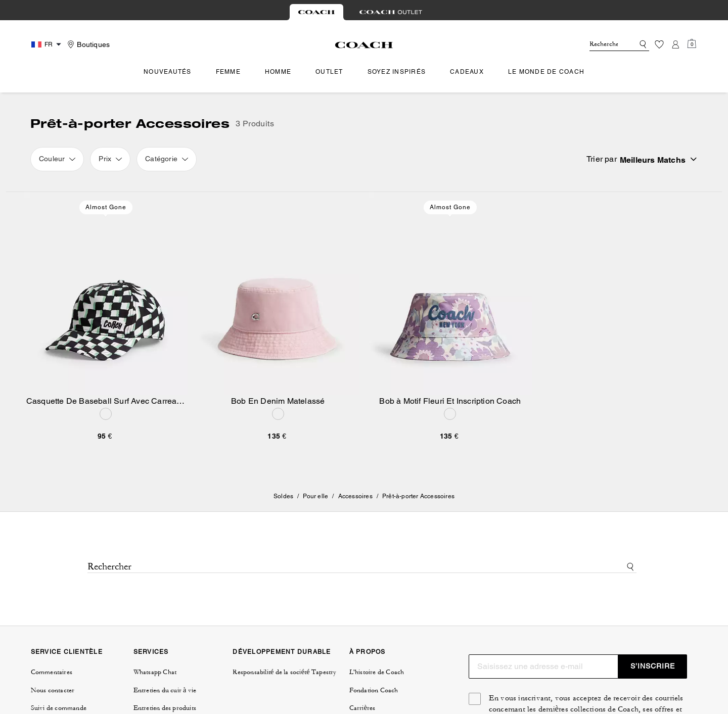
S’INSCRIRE (653, 666)
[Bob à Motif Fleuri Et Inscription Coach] (450, 294)
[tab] (316, 12)
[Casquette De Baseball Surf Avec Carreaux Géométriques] (106, 294)
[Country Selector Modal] (48, 44)
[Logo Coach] (364, 45)
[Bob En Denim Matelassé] (278, 294)
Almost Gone (106, 207)
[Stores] (87, 44)
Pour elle (315, 496)
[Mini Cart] (692, 44)
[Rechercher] (604, 44)
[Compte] (675, 44)
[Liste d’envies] (659, 44)
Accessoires (355, 496)
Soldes (283, 496)
